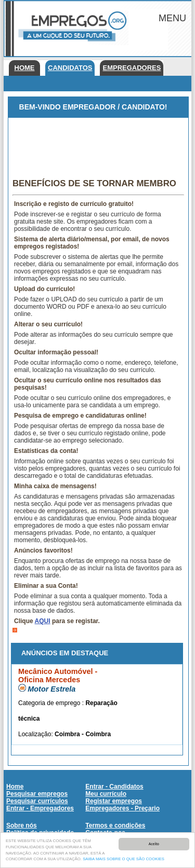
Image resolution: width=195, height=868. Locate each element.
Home (25, 68)
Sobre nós (22, 825)
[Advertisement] (98, 144)
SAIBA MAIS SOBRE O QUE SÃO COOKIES (123, 859)
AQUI (43, 621)
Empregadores (132, 68)
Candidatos (70, 68)
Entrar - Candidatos (114, 787)
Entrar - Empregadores (40, 808)
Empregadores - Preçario (122, 808)
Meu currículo (106, 794)
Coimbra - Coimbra (83, 734)
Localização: (36, 734)
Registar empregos (114, 801)
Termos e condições (115, 825)
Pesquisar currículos (37, 801)
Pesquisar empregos (37, 794)
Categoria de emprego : (52, 703)
